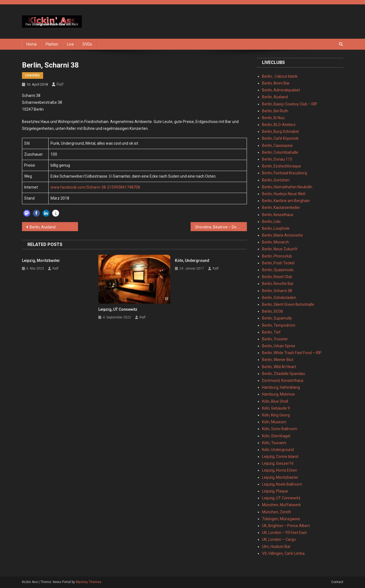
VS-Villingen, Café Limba (283, 553)
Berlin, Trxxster (275, 339)
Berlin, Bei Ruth (275, 111)
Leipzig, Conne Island (280, 457)
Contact (337, 582)
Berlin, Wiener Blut (278, 360)
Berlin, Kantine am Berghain (286, 201)
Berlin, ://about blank (280, 76)
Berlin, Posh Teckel (278, 263)
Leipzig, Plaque (275, 491)
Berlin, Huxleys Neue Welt (284, 194)
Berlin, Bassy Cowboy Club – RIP (290, 104)
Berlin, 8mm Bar (276, 83)
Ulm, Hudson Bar (276, 547)
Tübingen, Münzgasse (281, 519)
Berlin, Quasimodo (278, 270)
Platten (52, 44)
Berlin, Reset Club (277, 277)
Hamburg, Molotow (278, 394)
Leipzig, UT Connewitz (118, 309)
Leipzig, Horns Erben (280, 470)
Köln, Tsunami (274, 443)
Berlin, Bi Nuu (273, 118)
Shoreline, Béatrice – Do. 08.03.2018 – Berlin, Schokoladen (221, 227)
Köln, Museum (274, 422)
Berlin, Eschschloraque (282, 166)
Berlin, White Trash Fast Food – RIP (292, 353)
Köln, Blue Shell (275, 401)
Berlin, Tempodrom (279, 325)
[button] (27, 213)
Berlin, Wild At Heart (279, 367)
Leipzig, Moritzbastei (41, 261)
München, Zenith (277, 512)
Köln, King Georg (276, 415)
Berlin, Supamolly (277, 318)
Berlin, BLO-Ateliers (279, 125)
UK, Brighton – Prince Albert (286, 526)
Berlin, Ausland (43, 227)
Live (70, 44)
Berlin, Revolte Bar (278, 284)
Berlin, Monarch (275, 242)
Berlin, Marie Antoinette (282, 235)
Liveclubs (33, 75)
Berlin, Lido (271, 222)
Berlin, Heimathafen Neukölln (287, 187)
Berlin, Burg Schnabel (280, 131)
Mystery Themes (89, 582)
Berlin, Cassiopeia (277, 145)
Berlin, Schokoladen (279, 298)
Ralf (60, 84)
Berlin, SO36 (273, 311)
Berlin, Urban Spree (279, 346)
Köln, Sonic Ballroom (280, 429)
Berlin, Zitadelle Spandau (284, 374)
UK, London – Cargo (279, 539)
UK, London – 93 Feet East (284, 533)
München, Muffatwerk (281, 505)
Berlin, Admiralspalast (281, 90)
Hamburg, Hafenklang (281, 387)
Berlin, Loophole (276, 228)
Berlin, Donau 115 (277, 159)
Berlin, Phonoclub (277, 256)
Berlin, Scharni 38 (277, 291)
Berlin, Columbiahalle (280, 152)
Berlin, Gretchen (276, 180)
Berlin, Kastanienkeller (281, 208)
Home (32, 44)
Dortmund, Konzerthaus (283, 380)
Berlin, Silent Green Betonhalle (288, 304)
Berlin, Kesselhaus (278, 215)
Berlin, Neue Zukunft (280, 249)
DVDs (87, 44)
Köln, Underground (192, 261)
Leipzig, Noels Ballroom (282, 484)
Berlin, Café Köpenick (280, 138)
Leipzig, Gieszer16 (278, 463)
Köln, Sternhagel (276, 436)
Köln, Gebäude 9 (276, 408)
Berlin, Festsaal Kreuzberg (285, 173)
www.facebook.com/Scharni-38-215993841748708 (95, 187)
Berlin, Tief (271, 332)
